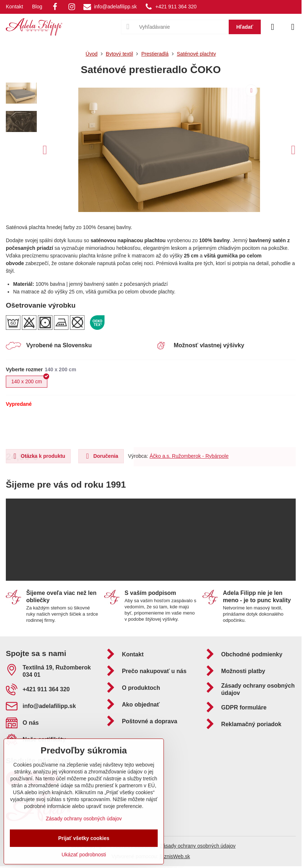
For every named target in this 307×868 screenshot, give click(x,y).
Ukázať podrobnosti (84, 855)
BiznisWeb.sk (175, 856)
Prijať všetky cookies (84, 838)
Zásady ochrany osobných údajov (198, 846)
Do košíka (215, 428)
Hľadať (245, 27)
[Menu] (293, 27)
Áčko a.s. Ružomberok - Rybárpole (189, 456)
